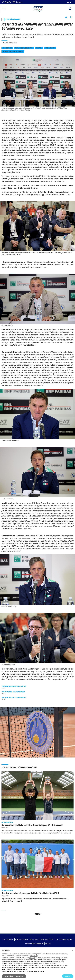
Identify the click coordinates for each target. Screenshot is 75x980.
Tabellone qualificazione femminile (14, 697)
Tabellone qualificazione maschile (14, 686)
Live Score (17, 2)
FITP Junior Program (22, 939)
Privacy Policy (34, 939)
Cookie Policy (44, 939)
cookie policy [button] (33, 956)
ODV (56, 939)
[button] (72, 951)
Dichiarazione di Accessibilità (34, 943)
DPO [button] (52, 939)
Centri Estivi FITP (8, 939)
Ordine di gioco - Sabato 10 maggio (13, 692)
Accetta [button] (68, 976)
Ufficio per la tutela (66, 939)
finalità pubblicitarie (47, 962)
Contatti (48, 943)
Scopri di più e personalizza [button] (14, 976)
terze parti (32, 958)
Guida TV (7, 2)
